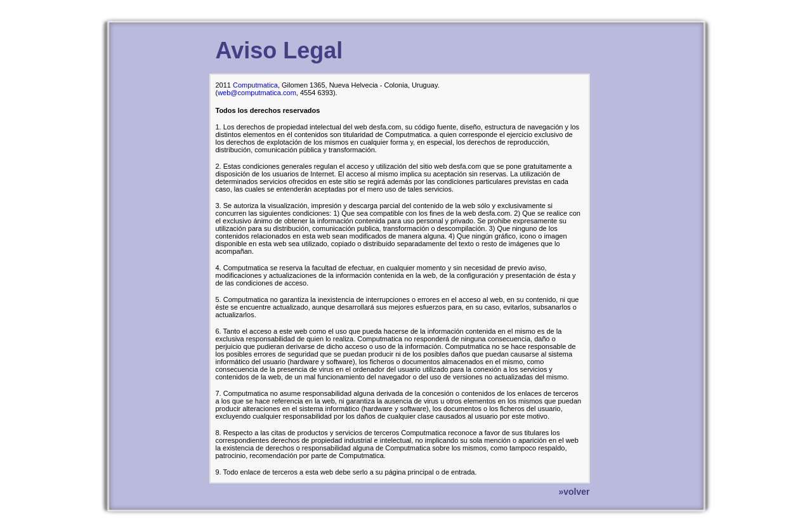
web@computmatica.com (257, 93)
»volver (574, 492)
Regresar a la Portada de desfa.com (172, 13)
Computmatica (255, 85)
